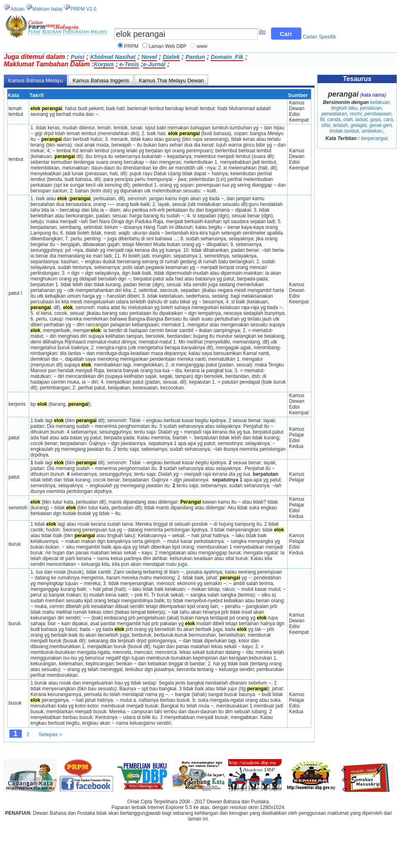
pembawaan (378, 114)
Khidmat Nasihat (113, 57)
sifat (326, 125)
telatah (340, 125)
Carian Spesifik (319, 37)
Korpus (104, 64)
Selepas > (50, 734)
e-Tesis (129, 64)
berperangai (374, 138)
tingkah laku (344, 108)
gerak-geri (381, 125)
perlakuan (371, 108)
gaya (375, 120)
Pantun (195, 57)
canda (334, 120)
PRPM (131, 46)
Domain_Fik (227, 57)
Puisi (78, 57)
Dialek (171, 57)
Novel (149, 57)
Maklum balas (48, 9)
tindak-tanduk (344, 131)
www (202, 46)
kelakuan (380, 102)
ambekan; (373, 131)
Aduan (17, 9)
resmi (355, 114)
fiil (322, 120)
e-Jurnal (154, 64)
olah (348, 120)
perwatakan (334, 114)
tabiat (361, 120)
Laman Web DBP (168, 46)
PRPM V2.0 (83, 9)
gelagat (358, 125)
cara (388, 120)
